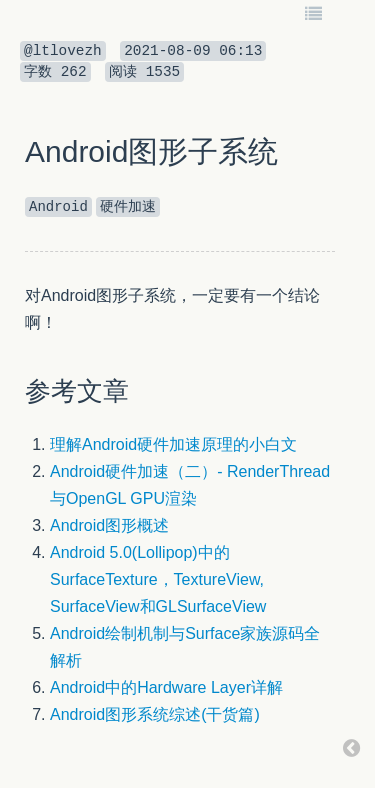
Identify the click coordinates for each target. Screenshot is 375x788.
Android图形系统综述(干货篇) (155, 714)
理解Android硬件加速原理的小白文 (173, 444)
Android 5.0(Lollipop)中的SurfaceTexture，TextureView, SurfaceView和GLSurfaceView (158, 579)
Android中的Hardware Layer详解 (166, 687)
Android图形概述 (109, 525)
